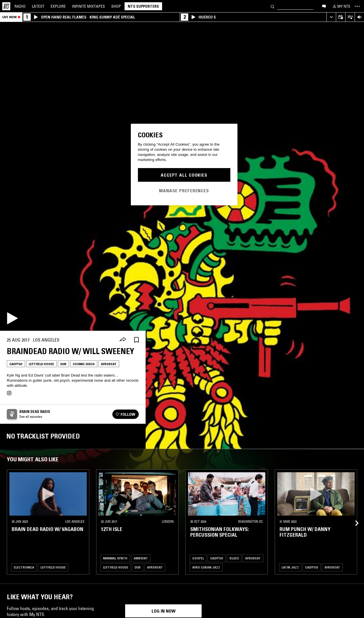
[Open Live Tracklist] (350, 17)
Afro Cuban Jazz (206, 567)
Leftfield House (41, 364)
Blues (234, 558)
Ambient (141, 558)
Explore (58, 6)
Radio (20, 6)
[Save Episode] (136, 340)
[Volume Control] (359, 17)
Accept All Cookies (184, 175)
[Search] (272, 6)
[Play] (13, 318)
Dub (63, 364)
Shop (116, 6)
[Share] (123, 340)
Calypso (16, 364)
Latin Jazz (290, 567)
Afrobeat (109, 364)
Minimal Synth (115, 558)
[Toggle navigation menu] (357, 6)
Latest (38, 6)
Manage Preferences (184, 191)
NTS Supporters (143, 6)
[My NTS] (341, 6)
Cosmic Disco (84, 364)
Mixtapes (88, 6)
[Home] (6, 6)
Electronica (24, 567)
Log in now (164, 611)
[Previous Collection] (353, 516)
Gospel (198, 558)
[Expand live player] (331, 17)
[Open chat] (324, 6)
